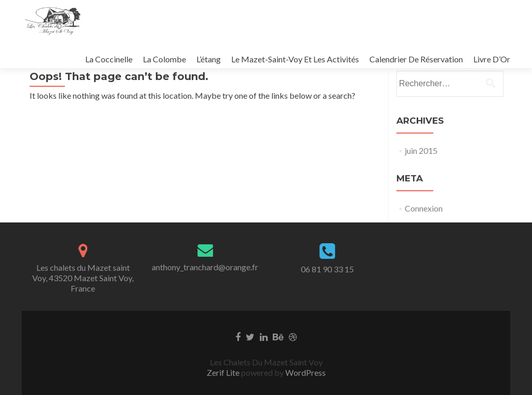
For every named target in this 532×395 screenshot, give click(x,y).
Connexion (424, 208)
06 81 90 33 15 (327, 269)
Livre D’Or (492, 59)
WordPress (305, 372)
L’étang (209, 59)
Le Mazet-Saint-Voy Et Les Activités (295, 59)
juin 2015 (421, 150)
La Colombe (164, 59)
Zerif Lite (224, 372)
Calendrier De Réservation (416, 59)
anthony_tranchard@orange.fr (205, 267)
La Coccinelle (109, 59)
